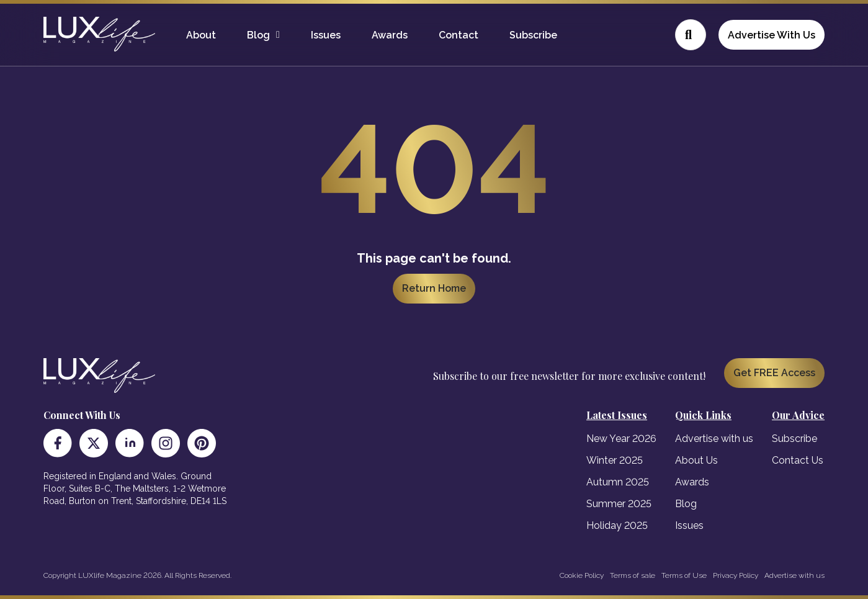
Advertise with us (714, 439)
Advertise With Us (772, 35)
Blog (258, 35)
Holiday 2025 (617, 525)
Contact (459, 35)
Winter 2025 (615, 460)
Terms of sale (633, 575)
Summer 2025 (619, 504)
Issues (326, 35)
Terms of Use (684, 575)
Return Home (434, 288)
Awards (390, 35)
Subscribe (533, 35)
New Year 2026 (621, 439)
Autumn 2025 (618, 482)
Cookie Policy (582, 575)
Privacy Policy (736, 575)
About (201, 35)
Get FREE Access (774, 373)
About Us (696, 460)
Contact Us (798, 460)
